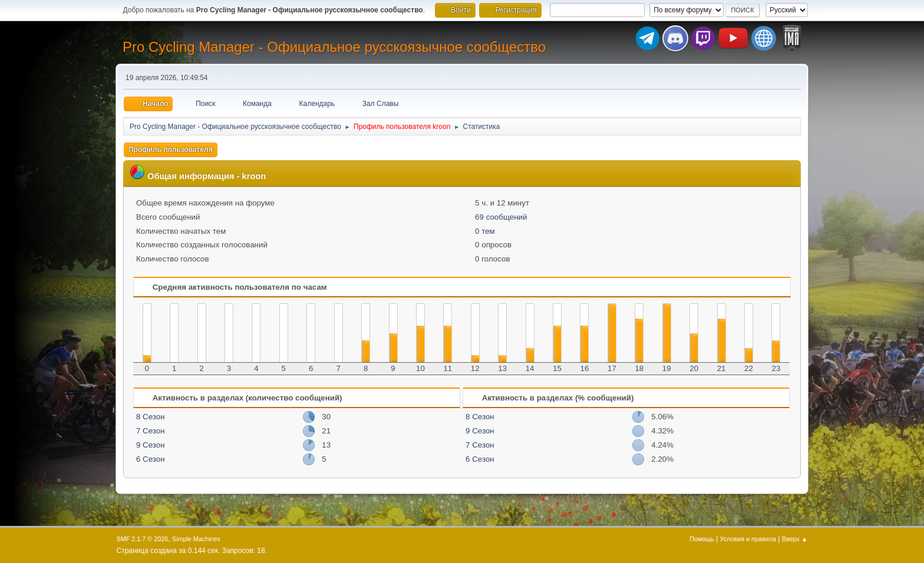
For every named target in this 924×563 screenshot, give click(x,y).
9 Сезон (151, 445)
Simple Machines (196, 539)
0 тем (485, 231)
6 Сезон (151, 459)
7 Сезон (151, 431)
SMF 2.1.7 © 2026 (143, 539)
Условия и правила (748, 539)
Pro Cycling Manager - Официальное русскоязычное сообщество (334, 47)
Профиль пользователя (171, 150)
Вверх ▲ (795, 539)
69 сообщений (501, 217)
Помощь (702, 539)
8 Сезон (151, 417)
